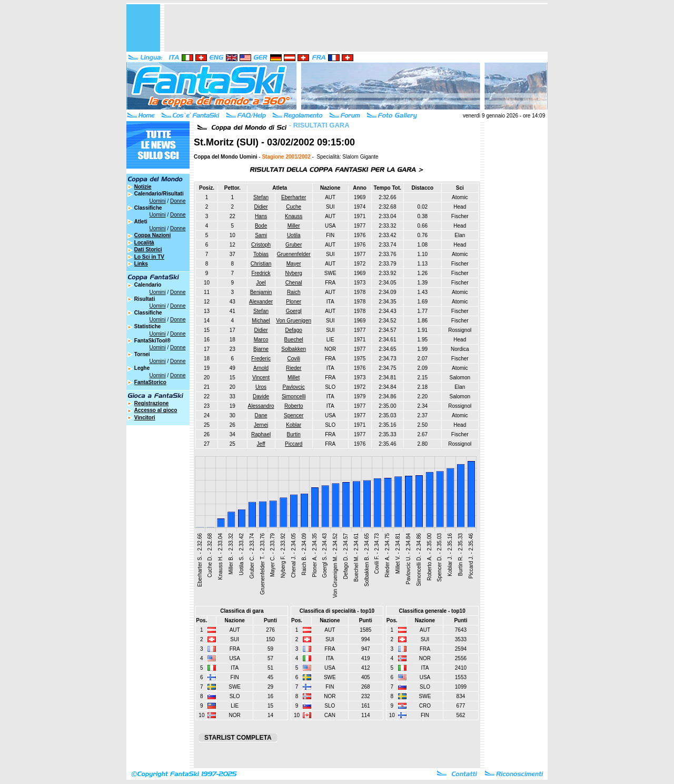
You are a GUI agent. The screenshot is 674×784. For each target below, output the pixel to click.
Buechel (294, 340)
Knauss (294, 216)
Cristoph (261, 245)
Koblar (294, 425)
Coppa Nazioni (152, 235)
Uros (261, 387)
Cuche (294, 207)
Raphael (261, 434)
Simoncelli (294, 396)
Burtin (294, 434)
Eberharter (294, 197)
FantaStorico (150, 382)
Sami (261, 235)
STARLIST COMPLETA (238, 738)
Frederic (261, 359)
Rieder (294, 368)
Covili (293, 359)
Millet (294, 378)
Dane (261, 415)
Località (144, 243)
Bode (261, 226)
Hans (261, 216)
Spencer (294, 415)
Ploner (294, 302)
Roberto (294, 406)
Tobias (261, 254)
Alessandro (261, 406)
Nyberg (294, 273)
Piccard (294, 444)
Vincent (261, 378)
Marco (261, 340)
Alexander (261, 302)
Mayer (294, 264)
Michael (261, 321)
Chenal (294, 283)
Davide (261, 396)
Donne (178, 201)
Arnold (261, 368)
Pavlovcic (294, 387)
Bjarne (261, 349)
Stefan (261, 197)
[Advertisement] (356, 28)
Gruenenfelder (294, 254)
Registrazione (152, 403)
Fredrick (261, 273)
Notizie (143, 187)
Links (141, 264)
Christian (261, 264)
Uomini (158, 201)
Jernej (261, 425)
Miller (294, 226)
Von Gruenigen (294, 321)
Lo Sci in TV (149, 257)
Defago (294, 330)
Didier (261, 207)
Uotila (294, 235)
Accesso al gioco (156, 410)
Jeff (261, 444)
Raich (294, 292)
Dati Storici (148, 249)
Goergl (294, 311)
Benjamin (261, 292)
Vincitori (145, 418)
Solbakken (294, 349)
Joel (261, 283)
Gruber (294, 245)
